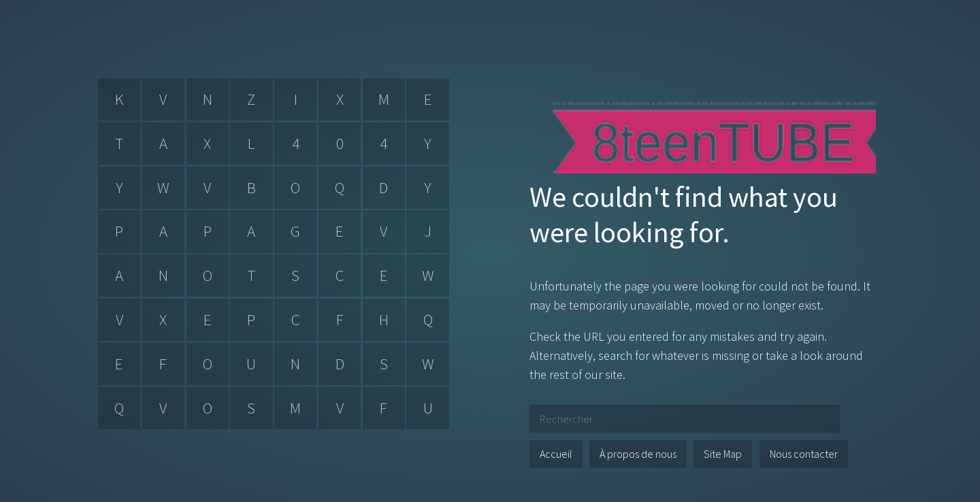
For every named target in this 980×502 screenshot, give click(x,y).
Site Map (723, 454)
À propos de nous (638, 454)
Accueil (556, 454)
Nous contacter (804, 454)
